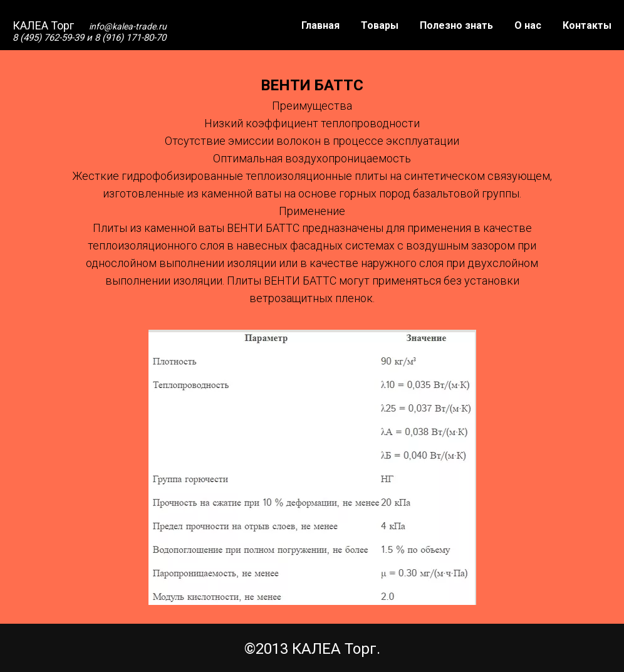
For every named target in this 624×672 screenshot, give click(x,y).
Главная (320, 25)
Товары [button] (380, 25)
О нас (528, 25)
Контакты (587, 25)
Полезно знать (456, 25)
